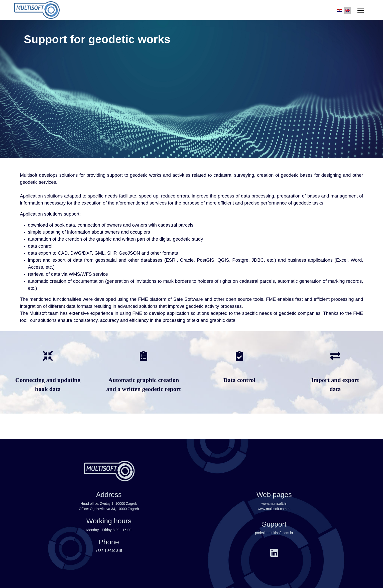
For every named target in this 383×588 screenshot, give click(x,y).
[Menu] (361, 11)
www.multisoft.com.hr (274, 509)
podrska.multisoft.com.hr (274, 533)
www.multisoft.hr (274, 504)
